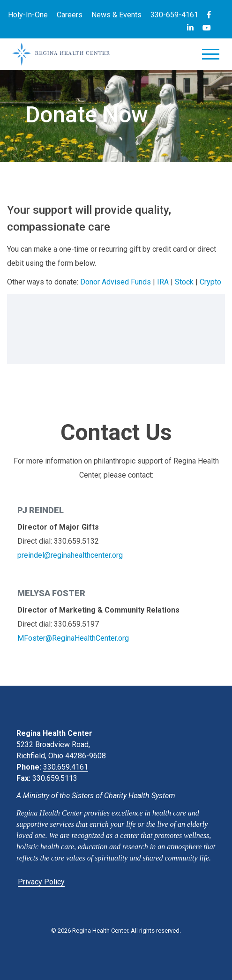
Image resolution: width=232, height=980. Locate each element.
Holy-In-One (28, 15)
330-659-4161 (174, 15)
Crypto (210, 282)
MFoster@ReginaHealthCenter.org (73, 638)
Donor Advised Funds (116, 282)
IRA (163, 282)
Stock (184, 282)
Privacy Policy (41, 882)
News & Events (116, 15)
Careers (70, 15)
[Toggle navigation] (210, 56)
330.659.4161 (66, 767)
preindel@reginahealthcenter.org (70, 555)
